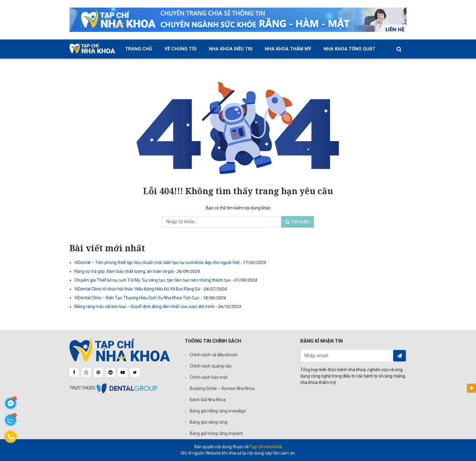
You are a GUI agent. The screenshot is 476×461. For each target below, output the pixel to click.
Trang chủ (139, 49)
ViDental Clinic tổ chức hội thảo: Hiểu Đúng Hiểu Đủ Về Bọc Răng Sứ (138, 289)
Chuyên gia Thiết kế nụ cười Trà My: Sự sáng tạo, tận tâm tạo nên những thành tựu (153, 280)
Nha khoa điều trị (231, 49)
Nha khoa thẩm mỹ (288, 49)
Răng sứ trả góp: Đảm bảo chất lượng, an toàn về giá (124, 271)
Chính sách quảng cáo (211, 366)
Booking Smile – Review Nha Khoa (222, 388)
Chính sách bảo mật (209, 377)
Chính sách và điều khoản (214, 355)
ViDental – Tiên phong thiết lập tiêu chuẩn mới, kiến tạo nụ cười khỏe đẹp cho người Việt (157, 263)
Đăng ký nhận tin (399, 356)
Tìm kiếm (297, 222)
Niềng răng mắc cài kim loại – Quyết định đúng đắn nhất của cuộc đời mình (145, 307)
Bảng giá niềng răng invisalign (218, 411)
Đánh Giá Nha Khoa (208, 400)
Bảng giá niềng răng (209, 422)
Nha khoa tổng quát (349, 49)
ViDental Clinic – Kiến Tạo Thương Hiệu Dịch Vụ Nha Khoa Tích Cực (137, 298)
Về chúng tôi (180, 49)
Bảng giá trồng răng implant (216, 433)
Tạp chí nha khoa (266, 447)
